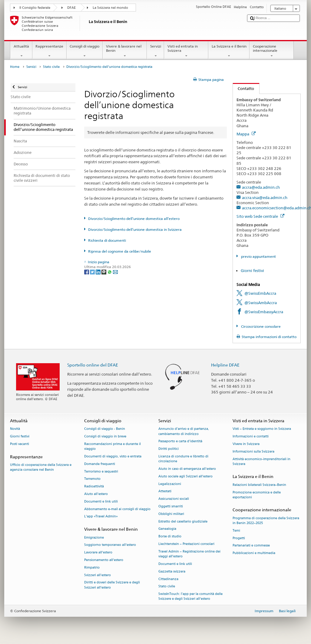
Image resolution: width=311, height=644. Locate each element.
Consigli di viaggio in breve (105, 437)
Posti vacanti (20, 444)
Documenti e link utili (101, 501)
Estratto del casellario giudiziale (183, 521)
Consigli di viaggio (85, 51)
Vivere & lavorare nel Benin (125, 51)
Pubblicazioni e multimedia (254, 553)
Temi (236, 531)
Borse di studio (170, 537)
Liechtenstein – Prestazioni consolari (186, 544)
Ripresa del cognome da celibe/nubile (120, 251)
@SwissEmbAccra (260, 293)
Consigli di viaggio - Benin (105, 429)
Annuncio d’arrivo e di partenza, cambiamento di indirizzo (184, 432)
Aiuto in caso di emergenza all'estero (187, 469)
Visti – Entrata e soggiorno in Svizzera (262, 429)
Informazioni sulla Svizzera (253, 451)
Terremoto (92, 479)
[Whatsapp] (110, 272)
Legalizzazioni (170, 484)
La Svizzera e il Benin (229, 51)
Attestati (165, 491)
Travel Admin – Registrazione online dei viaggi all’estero (189, 554)
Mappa (246, 134)
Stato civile (51, 67)
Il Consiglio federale (35, 8)
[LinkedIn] (99, 272)
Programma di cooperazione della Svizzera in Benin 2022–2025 (266, 521)
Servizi (155, 51)
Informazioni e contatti (251, 437)
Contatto (244, 88)
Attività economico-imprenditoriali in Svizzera (261, 461)
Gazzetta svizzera (172, 571)
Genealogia (167, 529)
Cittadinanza (168, 579)
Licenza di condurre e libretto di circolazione (183, 459)
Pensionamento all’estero (104, 560)
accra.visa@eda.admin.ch (265, 198)
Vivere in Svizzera (246, 444)
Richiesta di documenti (107, 240)
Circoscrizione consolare (260, 326)
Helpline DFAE (225, 365)
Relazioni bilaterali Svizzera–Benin (259, 485)
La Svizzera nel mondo (110, 8)
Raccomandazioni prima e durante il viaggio (112, 446)
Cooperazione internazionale (272, 51)
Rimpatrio (92, 568)
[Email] (115, 272)
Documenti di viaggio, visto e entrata (113, 456)
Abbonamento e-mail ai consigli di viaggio (117, 509)
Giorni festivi (252, 271)
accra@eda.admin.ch (261, 187)
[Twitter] (93, 272)
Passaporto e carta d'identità (180, 442)
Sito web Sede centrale (260, 216)
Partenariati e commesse (251, 546)
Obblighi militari (171, 514)
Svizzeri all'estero (98, 575)
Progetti (239, 538)
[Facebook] (87, 272)
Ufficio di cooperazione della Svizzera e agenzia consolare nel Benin (41, 467)
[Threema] (104, 272)
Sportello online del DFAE (93, 365)
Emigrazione (94, 538)
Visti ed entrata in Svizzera (186, 51)
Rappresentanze (50, 51)
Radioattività (94, 487)
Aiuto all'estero (96, 494)
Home (15, 67)
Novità (15, 429)
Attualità (21, 51)
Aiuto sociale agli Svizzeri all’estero (185, 476)
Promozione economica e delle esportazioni (257, 495)
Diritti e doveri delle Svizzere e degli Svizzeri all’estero (112, 585)
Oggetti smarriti (171, 506)
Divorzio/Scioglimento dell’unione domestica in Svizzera (135, 229)
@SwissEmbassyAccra (264, 312)
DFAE (71, 8)
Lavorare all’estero (98, 553)
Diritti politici (169, 449)
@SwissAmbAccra (261, 303)
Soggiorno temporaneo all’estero (110, 545)
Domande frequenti (100, 464)
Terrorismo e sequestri (101, 471)
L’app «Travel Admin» (101, 517)
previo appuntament (258, 256)
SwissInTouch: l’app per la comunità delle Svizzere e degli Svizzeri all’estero (190, 597)
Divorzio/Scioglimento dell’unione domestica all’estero (134, 219)
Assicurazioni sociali (174, 499)
